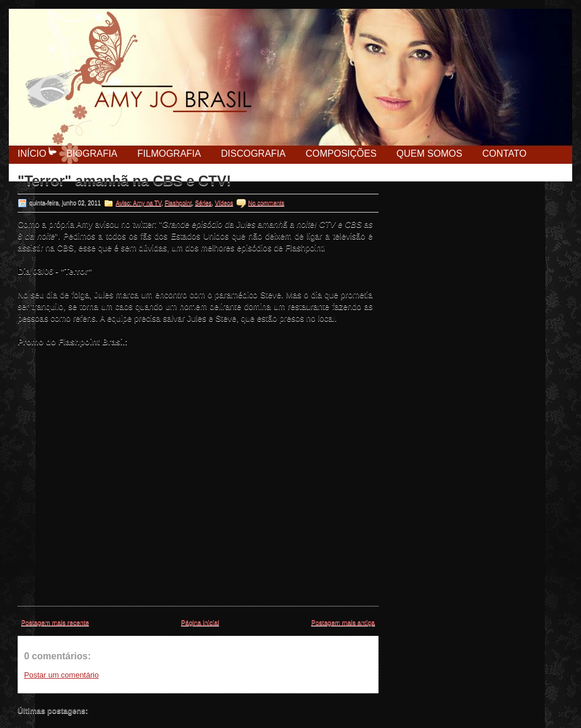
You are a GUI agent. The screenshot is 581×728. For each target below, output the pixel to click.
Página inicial (200, 622)
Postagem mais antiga (343, 622)
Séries (203, 203)
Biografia (92, 154)
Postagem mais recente (55, 622)
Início (32, 154)
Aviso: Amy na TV (139, 203)
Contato (505, 154)
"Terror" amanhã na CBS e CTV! (124, 181)
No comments (266, 203)
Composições (341, 154)
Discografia (253, 154)
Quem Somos (430, 154)
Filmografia (169, 154)
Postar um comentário (61, 675)
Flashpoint (178, 203)
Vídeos (224, 203)
